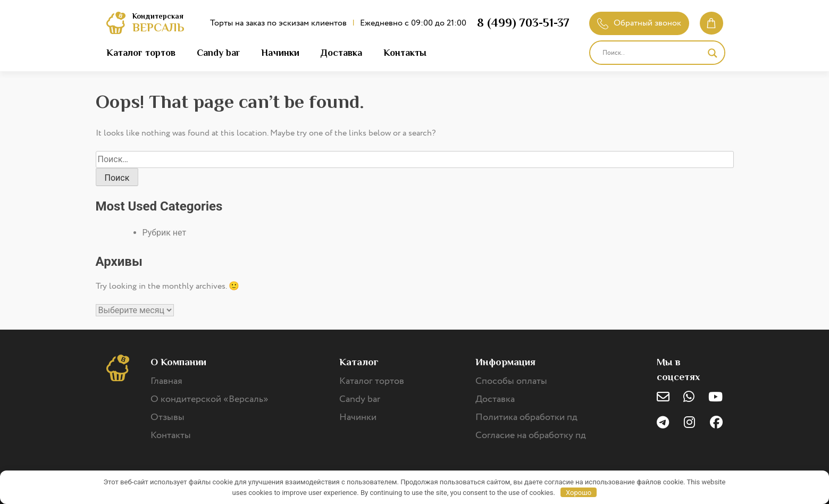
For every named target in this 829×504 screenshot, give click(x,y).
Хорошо (579, 493)
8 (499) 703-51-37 (523, 23)
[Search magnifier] (713, 53)
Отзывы (168, 417)
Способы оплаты (511, 381)
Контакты (405, 53)
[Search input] (652, 53)
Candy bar (218, 53)
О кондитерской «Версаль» (210, 399)
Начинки (280, 53)
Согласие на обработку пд (531, 435)
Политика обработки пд (526, 417)
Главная (166, 381)
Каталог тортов (141, 53)
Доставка (341, 53)
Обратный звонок (639, 23)
